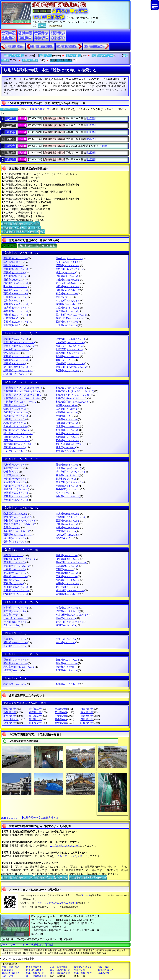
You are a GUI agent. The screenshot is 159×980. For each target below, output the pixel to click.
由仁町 (66, 642)
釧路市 (65, 360)
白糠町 (16, 437)
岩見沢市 (68, 283)
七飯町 (67, 524)
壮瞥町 (68, 451)
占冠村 (16, 426)
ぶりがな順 (9, 246)
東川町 (17, 566)
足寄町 (68, 265)
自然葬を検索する (11, 973)
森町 (11, 625)
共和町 (68, 356)
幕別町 (16, 608)
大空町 (68, 308)
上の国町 (70, 342)
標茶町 (16, 416)
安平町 (14, 276)
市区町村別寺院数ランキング (17, 223)
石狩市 (13, 280)
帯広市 (13, 325)
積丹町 (17, 430)
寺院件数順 (48, 246)
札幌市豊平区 (23, 398)
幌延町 (16, 594)
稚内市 (14, 684)
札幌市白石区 (75, 391)
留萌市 (12, 670)
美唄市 (65, 569)
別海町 (16, 587)
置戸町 (67, 311)
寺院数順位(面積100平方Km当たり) (20, 231)
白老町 (68, 433)
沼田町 (14, 538)
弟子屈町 (69, 482)
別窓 (37, 223)
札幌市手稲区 (74, 395)
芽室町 (14, 622)
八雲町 (14, 639)
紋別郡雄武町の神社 (103, 56)
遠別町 (68, 304)
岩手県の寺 (35, 709)
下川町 (68, 426)
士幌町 (67, 419)
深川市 (13, 580)
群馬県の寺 (10, 716)
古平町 (68, 583)
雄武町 (14, 308)
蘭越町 (68, 660)
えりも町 (68, 301)
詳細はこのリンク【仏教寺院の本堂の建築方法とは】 (31, 818)
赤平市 (13, 262)
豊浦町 (16, 496)
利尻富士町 (19, 667)
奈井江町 (16, 514)
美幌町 (67, 573)
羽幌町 (67, 555)
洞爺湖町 (17, 489)
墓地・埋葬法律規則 (36, 976)
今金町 (68, 280)
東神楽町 (71, 562)
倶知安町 (70, 363)
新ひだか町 (71, 444)
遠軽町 (16, 304)
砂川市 (66, 447)
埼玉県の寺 (35, 716)
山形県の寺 (10, 712)
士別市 (65, 416)
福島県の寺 (35, 712)
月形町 (68, 475)
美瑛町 (14, 562)
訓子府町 (18, 370)
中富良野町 (19, 524)
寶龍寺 (11, 153)
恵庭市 (65, 297)
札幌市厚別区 (23, 388)
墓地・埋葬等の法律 (60, 973)
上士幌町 (70, 339)
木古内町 (17, 349)
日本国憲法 (8, 970)
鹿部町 (67, 412)
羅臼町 (14, 660)
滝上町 (69, 468)
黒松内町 (71, 367)
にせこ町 (68, 535)
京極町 (17, 356)
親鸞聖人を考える (83, 967)
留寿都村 (67, 667)
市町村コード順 (29, 246)
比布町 (14, 569)
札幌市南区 (73, 402)
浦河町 (16, 290)
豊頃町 (68, 496)
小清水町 (17, 374)
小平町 (67, 325)
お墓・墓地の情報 (59, 967)
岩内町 (16, 283)
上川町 (16, 339)
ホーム (42, 25)
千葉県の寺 (61, 716)
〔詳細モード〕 (9, 109)
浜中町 (68, 559)
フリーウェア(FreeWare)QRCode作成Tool (57, 903)
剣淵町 (68, 370)
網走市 (66, 272)
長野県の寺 (61, 723)
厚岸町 (16, 269)
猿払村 (14, 409)
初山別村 (18, 433)
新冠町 (17, 531)
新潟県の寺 (35, 719)
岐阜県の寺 (87, 723)
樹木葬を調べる (106, 970)
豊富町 (16, 500)
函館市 (13, 555)
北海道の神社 (73, 56)
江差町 (14, 297)
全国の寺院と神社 (14, 56)
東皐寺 (11, 132)
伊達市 (11, 472)
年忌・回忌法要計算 (60, 970)
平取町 (16, 576)
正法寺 (11, 125)
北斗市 (65, 587)
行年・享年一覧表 (83, 973)
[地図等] (91, 118)
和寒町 (68, 684)
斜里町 (67, 430)
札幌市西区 (71, 398)
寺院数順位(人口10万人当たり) (18, 228)
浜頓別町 (19, 559)
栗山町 (16, 367)
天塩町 (14, 482)
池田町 (67, 276)
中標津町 (70, 517)
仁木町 (66, 531)
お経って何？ (9, 976)
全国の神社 (46, 56)
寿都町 (14, 447)
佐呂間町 (68, 409)
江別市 (12, 301)
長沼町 (68, 521)
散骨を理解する (34, 967)
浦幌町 (68, 290)
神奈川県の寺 (11, 719)
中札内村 (18, 517)
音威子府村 (71, 318)
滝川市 (13, 468)
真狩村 (14, 611)
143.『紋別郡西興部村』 (42, 46)
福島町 (68, 580)
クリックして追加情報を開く (19, 959)
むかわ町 (16, 618)
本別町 (68, 594)
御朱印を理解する (35, 970)
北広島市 (69, 349)
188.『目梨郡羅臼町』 (95, 46)
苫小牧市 (68, 489)
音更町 (16, 322)
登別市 (14, 542)
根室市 (65, 538)
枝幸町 (67, 293)
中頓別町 (19, 521)
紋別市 (66, 625)
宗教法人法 (80, 970)
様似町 (14, 405)
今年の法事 (104, 973)
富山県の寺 (61, 719)
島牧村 (14, 423)
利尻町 (67, 663)
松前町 (68, 611)
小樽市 (12, 318)
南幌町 (68, 527)
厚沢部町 (69, 269)
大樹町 (14, 465)
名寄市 (12, 527)
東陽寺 (11, 139)
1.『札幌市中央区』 (15, 46)
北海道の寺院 (30, 60)
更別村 (67, 405)
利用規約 (49, 945)
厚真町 (14, 272)
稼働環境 (36, 945)
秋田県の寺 (87, 709)
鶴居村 (66, 479)
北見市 (12, 353)
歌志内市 (16, 286)
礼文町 (67, 670)
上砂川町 (19, 342)
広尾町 (67, 576)
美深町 (14, 573)
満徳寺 (11, 160)
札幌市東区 (20, 402)
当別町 (16, 486)
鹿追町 (16, 412)
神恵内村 (69, 346)
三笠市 (12, 615)
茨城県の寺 (61, 712)
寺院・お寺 (104, 967)
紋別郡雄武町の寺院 (61, 60)
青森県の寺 (10, 709)
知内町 (68, 437)
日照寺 (11, 146)
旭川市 (67, 262)
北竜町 (17, 590)
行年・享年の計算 (35, 973)
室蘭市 (66, 618)
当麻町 (67, 486)
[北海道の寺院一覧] (40, 109)
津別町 (14, 479)
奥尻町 (16, 311)
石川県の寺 (87, 719)
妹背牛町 (69, 622)
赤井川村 (69, 258)
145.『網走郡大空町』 (67, 46)
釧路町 (14, 363)
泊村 (64, 493)
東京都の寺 (87, 716)
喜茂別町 (69, 353)
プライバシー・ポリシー (15, 945)
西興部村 (18, 535)
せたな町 (16, 451)
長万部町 (71, 315)
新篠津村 (17, 440)
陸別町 (16, 663)
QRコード (85, 895)
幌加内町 (70, 590)
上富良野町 (19, 346)
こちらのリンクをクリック (65, 846)
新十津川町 (20, 444)
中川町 (68, 514)
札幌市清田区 (22, 391)
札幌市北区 (71, 388)
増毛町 (67, 608)
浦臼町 (68, 286)
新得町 (68, 440)
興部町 (16, 315)
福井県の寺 (10, 723)
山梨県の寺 (35, 723)
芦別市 (13, 265)
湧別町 (16, 642)
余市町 (14, 646)
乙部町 (67, 322)
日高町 (67, 566)
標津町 (14, 419)
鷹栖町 (67, 465)
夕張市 (66, 639)
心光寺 (11, 119)
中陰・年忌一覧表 (11, 967)
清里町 (16, 360)
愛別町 (16, 258)
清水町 (67, 423)
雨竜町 (16, 293)
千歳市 (12, 475)
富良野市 (14, 583)
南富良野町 (73, 615)
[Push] (22, 118)
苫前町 (16, 493)
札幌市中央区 (24, 395)
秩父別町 (70, 472)
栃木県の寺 (87, 712)
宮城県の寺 (61, 709)
